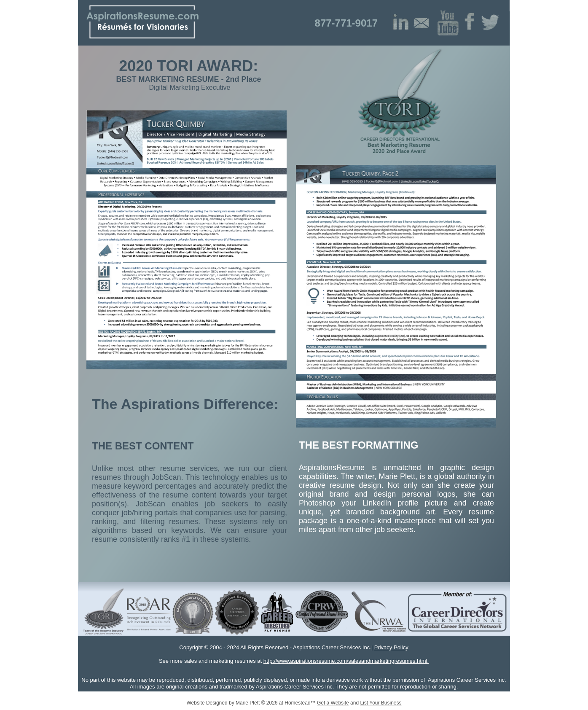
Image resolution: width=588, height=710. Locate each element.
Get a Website (333, 703)
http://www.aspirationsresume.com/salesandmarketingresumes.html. (346, 661)
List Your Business (381, 703)
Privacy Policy (391, 647)
